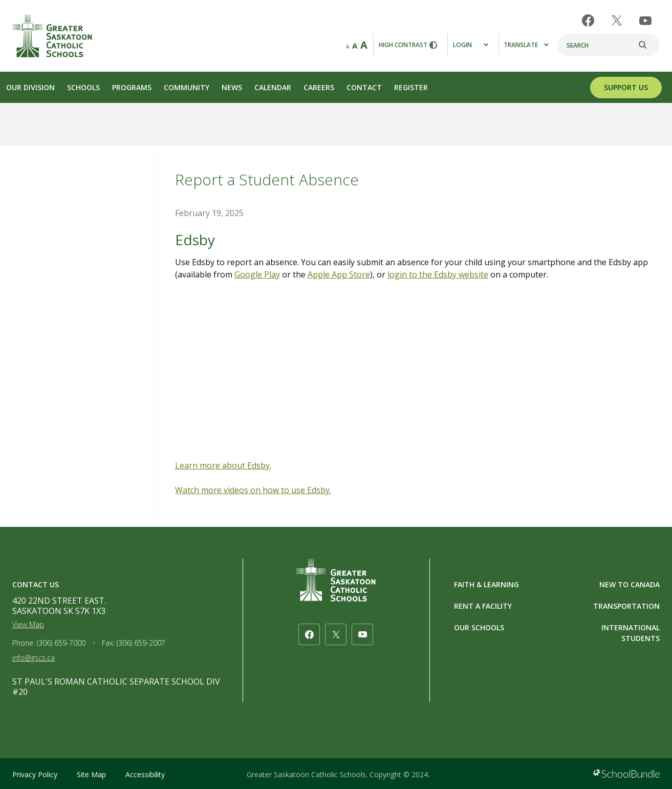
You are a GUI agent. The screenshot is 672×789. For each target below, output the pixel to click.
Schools (83, 87)
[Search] (609, 45)
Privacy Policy (35, 774)
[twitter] (617, 20)
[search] (648, 45)
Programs (132, 87)
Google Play (257, 274)
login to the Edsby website (438, 274)
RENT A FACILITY (483, 606)
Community (187, 87)
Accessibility (145, 774)
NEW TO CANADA (630, 584)
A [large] (364, 45)
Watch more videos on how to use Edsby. (253, 490)
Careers (319, 87)
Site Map (91, 774)
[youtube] (645, 21)
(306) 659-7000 (61, 643)
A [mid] (355, 46)
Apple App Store (339, 274)
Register (411, 87)
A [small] (348, 47)
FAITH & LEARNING (486, 584)
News (232, 87)
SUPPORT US (626, 87)
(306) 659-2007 (141, 643)
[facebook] (588, 20)
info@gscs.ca (34, 658)
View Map (28, 624)
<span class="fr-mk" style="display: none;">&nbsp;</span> (418, 374)
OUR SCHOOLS (479, 627)
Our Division (30, 87)
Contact (364, 87)
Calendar (273, 87)
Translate (526, 45)
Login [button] (471, 45)
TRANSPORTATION (626, 606)
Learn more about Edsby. (223, 465)
